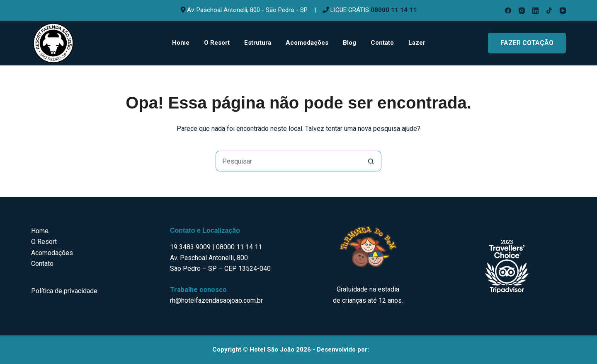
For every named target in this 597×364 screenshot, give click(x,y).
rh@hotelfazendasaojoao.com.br (216, 300)
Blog (349, 43)
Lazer (417, 43)
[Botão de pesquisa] (371, 161)
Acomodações (307, 43)
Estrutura (258, 43)
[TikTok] (549, 11)
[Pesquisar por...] (288, 161)
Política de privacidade (64, 291)
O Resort (217, 43)
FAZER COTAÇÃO (527, 43)
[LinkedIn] (535, 11)
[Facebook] (508, 11)
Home (181, 43)
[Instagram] (522, 11)
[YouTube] (563, 11)
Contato (382, 43)
